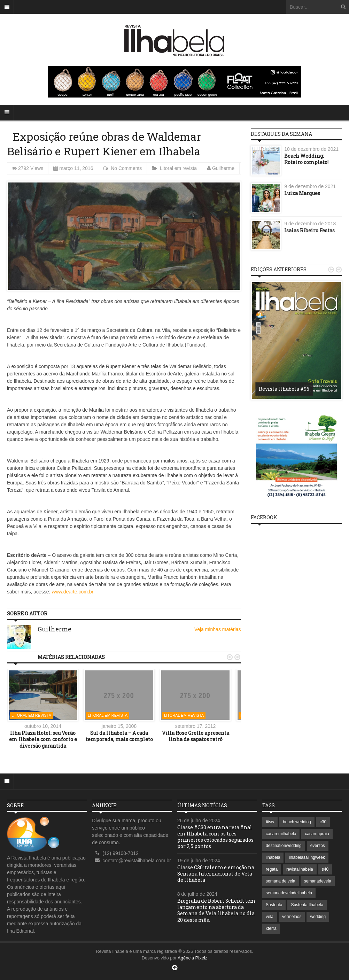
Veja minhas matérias (218, 629)
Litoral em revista (179, 168)
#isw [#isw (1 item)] (270, 822)
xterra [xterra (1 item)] (271, 928)
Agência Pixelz (192, 958)
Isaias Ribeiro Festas (309, 230)
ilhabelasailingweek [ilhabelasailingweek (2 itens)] (307, 857)
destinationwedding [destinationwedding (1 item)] (284, 846)
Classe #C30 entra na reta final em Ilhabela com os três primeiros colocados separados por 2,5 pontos (215, 837)
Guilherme (224, 168)
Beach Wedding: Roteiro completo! (306, 159)
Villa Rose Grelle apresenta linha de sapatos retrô (196, 736)
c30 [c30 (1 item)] (323, 822)
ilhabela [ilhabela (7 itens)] (273, 857)
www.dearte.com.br (72, 592)
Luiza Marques (302, 193)
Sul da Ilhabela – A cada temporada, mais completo (119, 736)
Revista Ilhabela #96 (284, 389)
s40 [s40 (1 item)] (325, 869)
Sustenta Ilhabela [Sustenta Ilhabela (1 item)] (307, 905)
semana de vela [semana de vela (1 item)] (281, 881)
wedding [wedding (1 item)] (318, 917)
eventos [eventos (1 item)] (318, 846)
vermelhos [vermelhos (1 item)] (292, 917)
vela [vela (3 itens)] (270, 917)
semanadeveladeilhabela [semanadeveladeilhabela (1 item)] (289, 893)
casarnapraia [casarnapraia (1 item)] (317, 834)
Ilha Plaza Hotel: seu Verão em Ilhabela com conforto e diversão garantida (43, 739)
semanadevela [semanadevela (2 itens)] (318, 881)
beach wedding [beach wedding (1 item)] (297, 822)
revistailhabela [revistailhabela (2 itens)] (300, 869)
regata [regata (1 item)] (272, 869)
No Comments (126, 168)
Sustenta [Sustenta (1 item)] (274, 905)
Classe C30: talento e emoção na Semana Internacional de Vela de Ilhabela (216, 874)
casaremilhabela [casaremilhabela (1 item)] (281, 834)
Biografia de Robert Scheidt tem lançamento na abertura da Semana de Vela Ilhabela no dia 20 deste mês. (217, 910)
